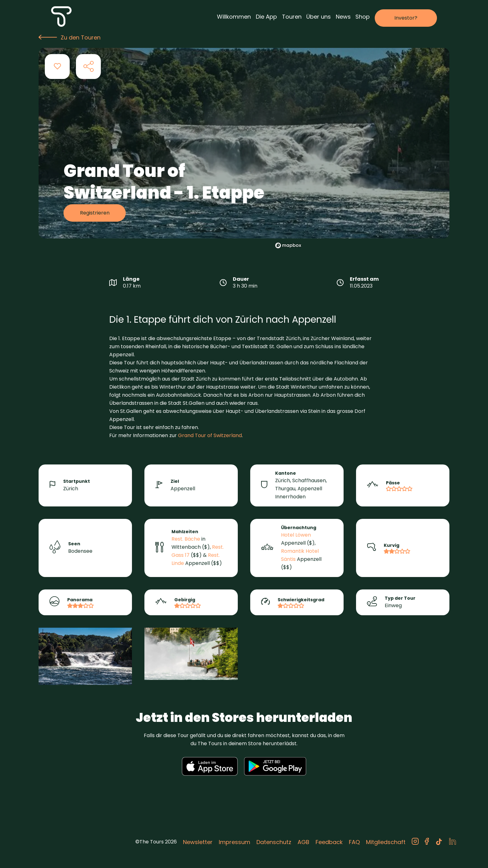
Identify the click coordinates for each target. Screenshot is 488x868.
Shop (363, 17)
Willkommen (234, 17)
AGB (303, 842)
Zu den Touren (70, 37)
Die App (266, 17)
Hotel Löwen (296, 535)
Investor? (406, 18)
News (343, 17)
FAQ (354, 842)
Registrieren (95, 213)
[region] (355, 156)
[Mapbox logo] (288, 245)
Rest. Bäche (186, 539)
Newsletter (198, 842)
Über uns (319, 17)
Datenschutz (274, 842)
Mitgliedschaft (386, 842)
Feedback (329, 842)
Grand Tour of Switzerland (210, 435)
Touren (292, 17)
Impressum (235, 842)
